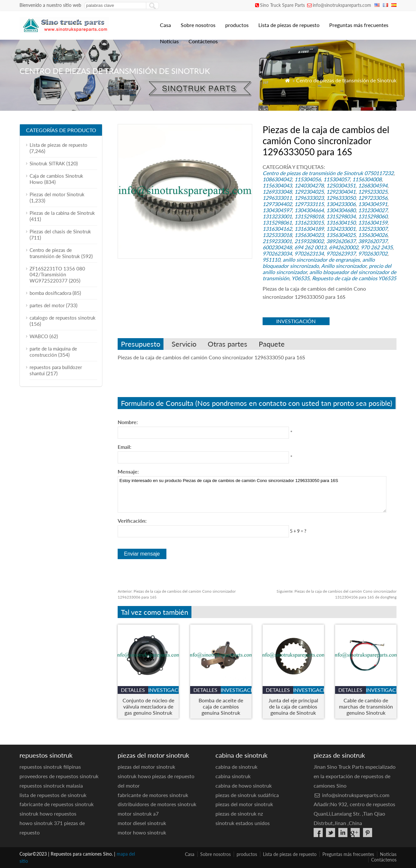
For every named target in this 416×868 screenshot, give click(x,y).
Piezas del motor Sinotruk (57, 194)
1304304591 (373, 204)
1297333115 (309, 204)
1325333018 (277, 235)
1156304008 (367, 179)
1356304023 (309, 235)
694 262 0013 (310, 247)
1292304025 (309, 192)
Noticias (169, 41)
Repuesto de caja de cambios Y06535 (354, 278)
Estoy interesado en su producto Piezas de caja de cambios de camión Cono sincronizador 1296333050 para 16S (252, 494)
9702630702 (373, 253)
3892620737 (373, 241)
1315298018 (309, 216)
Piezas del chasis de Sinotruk (60, 231)
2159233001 (277, 241)
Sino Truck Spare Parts (282, 5)
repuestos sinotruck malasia (51, 785)
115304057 (337, 179)
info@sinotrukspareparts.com (342, 5)
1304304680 (341, 210)
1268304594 (373, 185)
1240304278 (309, 185)
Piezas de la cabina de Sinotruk (62, 213)
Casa (165, 25)
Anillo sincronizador (344, 266)
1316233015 (309, 222)
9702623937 (341, 253)
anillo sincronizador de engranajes (321, 260)
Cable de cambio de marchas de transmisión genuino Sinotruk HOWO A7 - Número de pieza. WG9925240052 (366, 706)
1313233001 (277, 216)
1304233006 (341, 204)
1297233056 (373, 198)
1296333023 (309, 198)
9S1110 (271, 260)
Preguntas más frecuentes (359, 25)
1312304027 (373, 210)
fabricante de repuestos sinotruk (57, 804)
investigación (296, 321)
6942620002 (344, 247)
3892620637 (341, 241)
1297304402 (277, 204)
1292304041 (341, 192)
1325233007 (373, 229)
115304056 (308, 179)
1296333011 (277, 198)
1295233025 (373, 192)
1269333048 (277, 192)
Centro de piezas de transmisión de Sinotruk (346, 80)
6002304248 (277, 247)
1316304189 (309, 229)
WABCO (39, 336)
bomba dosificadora (50, 293)
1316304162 (277, 229)
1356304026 (373, 235)
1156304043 (277, 185)
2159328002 (309, 241)
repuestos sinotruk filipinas (50, 767)
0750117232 (379, 173)
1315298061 (277, 222)
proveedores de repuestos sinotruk (59, 776)
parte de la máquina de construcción (53, 352)
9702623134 (309, 253)
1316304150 (341, 222)
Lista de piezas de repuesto (289, 25)
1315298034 (341, 216)
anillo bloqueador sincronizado (319, 263)
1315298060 (373, 216)
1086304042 (277, 179)
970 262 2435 (377, 247)
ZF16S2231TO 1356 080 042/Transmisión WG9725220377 (57, 275)
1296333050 (341, 198)
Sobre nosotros (198, 25)
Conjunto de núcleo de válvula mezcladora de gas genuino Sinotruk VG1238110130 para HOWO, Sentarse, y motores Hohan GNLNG (148, 706)
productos (237, 25)
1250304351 (341, 185)
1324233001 (341, 229)
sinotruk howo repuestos (48, 813)
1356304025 (341, 235)
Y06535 (300, 278)
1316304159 (373, 222)
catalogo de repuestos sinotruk (63, 318)
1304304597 (277, 210)
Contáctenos (203, 41)
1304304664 (309, 210)
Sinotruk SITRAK (47, 163)
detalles (133, 690)
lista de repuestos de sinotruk (53, 795)
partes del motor (47, 305)
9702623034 (277, 253)
